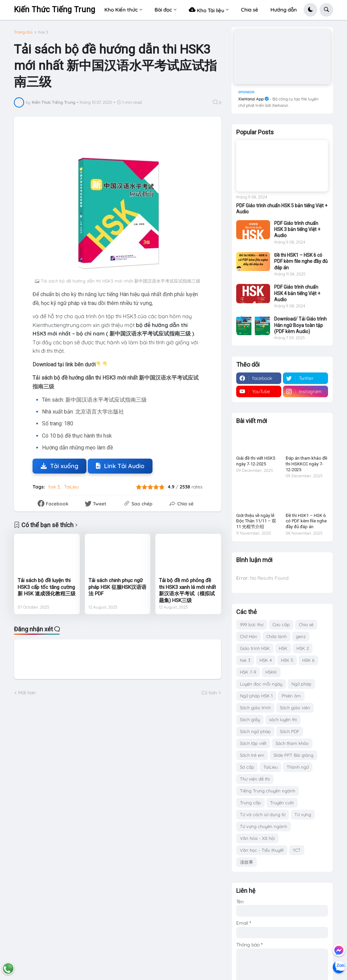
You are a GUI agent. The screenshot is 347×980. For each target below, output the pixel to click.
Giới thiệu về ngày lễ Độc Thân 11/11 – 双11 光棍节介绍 (256, 521)
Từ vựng (303, 814)
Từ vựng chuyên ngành (263, 826)
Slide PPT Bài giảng (293, 755)
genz (301, 636)
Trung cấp (250, 803)
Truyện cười (282, 803)
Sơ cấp (247, 767)
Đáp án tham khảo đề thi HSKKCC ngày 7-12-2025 (307, 464)
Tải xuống (59, 466)
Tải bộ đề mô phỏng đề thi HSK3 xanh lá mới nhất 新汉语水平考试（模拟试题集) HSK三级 (187, 590)
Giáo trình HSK (255, 648)
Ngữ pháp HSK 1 (256, 696)
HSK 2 (303, 648)
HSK (283, 648)
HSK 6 (308, 660)
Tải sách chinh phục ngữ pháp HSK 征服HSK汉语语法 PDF (117, 587)
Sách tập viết (253, 743)
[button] (310, 10)
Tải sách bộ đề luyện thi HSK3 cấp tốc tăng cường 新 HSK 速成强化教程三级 (47, 587)
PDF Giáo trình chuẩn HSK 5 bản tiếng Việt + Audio (282, 209)
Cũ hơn (209, 693)
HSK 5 (287, 660)
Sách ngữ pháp (255, 731)
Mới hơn (27, 693)
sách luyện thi (283, 719)
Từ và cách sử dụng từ (263, 814)
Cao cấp (281, 624)
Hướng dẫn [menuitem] (284, 10)
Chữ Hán (249, 636)
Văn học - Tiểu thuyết (262, 850)
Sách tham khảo (292, 743)
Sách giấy (250, 719)
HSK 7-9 (248, 672)
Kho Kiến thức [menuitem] (121, 10)
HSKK (271, 672)
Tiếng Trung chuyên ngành (268, 791)
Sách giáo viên (295, 708)
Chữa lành (277, 636)
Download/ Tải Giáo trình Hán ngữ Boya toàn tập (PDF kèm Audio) (300, 325)
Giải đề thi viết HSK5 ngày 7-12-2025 (256, 461)
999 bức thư (252, 624)
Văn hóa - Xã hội (257, 838)
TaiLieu (72, 487)
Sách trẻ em (252, 755)
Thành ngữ (298, 767)
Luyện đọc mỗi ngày (261, 684)
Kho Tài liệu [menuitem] (207, 10)
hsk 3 (43, 32)
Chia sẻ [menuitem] (250, 10)
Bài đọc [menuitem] (163, 10)
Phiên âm (291, 696)
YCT (297, 850)
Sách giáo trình (255, 708)
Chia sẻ (306, 624)
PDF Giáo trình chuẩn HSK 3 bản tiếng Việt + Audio (297, 229)
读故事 (247, 862)
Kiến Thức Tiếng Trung (55, 10)
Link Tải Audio (120, 466)
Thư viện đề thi (255, 779)
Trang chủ (23, 32)
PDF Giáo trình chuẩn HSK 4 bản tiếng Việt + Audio (297, 293)
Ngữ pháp (301, 684)
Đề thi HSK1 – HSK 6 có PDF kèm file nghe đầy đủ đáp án (301, 261)
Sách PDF (290, 731)
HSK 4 (266, 660)
